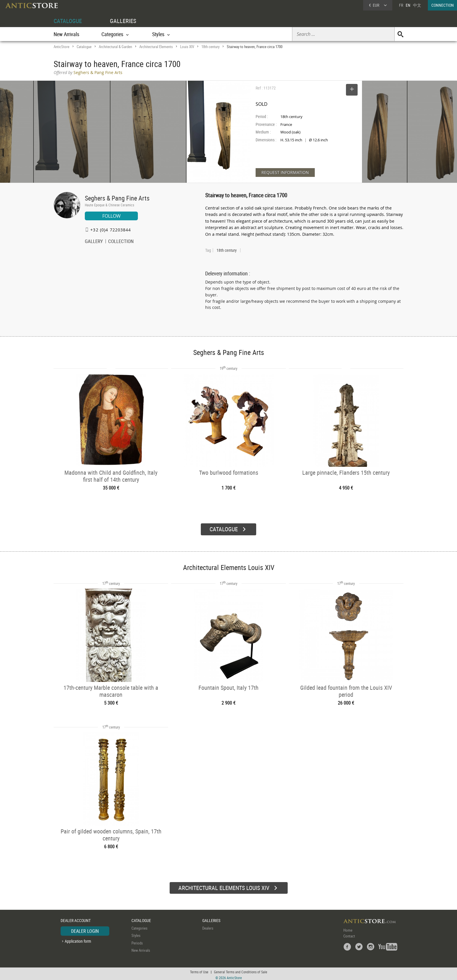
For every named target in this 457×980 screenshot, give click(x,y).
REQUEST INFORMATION (285, 172)
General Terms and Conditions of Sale (241, 970)
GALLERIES (123, 21)
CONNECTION (443, 5)
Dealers (208, 926)
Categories (139, 926)
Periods (137, 941)
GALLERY (94, 242)
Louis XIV (187, 47)
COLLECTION (121, 242)
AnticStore (61, 47)
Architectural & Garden (115, 47)
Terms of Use (199, 970)
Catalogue (84, 47)
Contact (349, 934)
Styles (136, 933)
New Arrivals (66, 34)
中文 (417, 5)
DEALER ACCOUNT (76, 918)
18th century (210, 47)
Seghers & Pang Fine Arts (117, 198)
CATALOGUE (68, 21)
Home (348, 928)
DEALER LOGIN (85, 929)
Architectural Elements (156, 47)
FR (401, 5)
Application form (78, 939)
